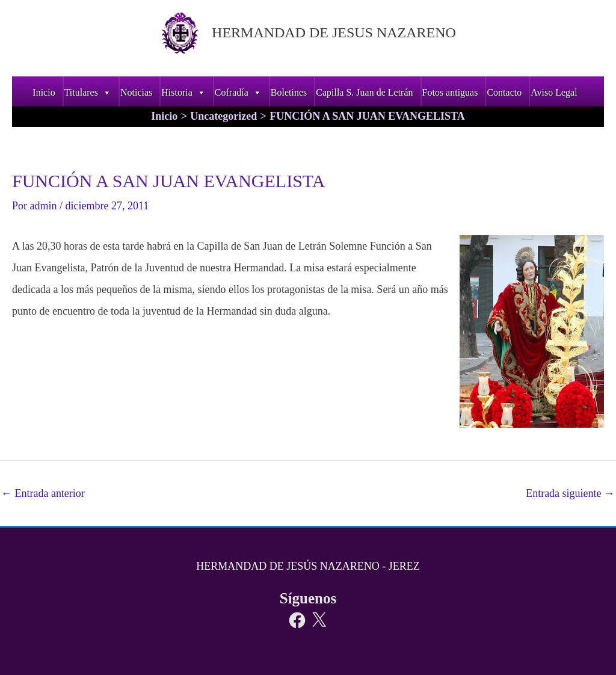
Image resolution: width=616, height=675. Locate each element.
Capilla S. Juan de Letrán (364, 92)
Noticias (136, 92)
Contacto (504, 92)
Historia (183, 92)
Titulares (88, 92)
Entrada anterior (43, 493)
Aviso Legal (554, 92)
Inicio (44, 92)
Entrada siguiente (570, 493)
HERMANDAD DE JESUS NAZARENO (334, 32)
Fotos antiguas (450, 92)
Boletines (289, 92)
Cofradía (238, 92)
